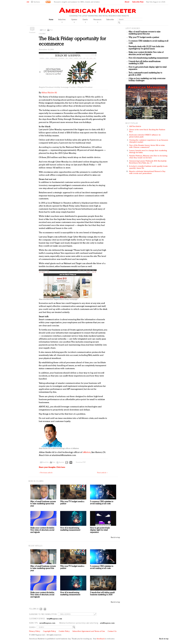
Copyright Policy (49, 631)
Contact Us (112, 631)
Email (44, 30)
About (127, 2)
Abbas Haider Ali (49, 93)
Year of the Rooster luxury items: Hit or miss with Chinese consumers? (147, 146)
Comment (32, 33)
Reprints (61, 462)
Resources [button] (97, 20)
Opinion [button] (74, 20)
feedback (101, 639)
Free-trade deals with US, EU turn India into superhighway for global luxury (146, 48)
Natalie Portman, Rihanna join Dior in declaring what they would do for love (148, 157)
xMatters (86, 452)
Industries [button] (62, 20)
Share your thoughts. (52, 467)
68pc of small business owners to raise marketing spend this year (145, 33)
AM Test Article (135, 126)
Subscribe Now (138, 2)
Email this (46, 462)
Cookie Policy (64, 631)
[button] (36, 2)
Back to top (115, 538)
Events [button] (85, 20)
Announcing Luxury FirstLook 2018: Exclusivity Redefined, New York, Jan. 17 (148, 162)
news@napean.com (47, 623)
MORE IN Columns (36, 481)
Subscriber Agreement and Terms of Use (89, 631)
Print (51, 30)
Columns (42, 34)
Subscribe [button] (110, 19)
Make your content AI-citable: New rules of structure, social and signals (146, 53)
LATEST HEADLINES (133, 28)
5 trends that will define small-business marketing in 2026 (102, 594)
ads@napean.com (107, 623)
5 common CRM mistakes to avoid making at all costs (102, 503)
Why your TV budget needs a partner (144, 37)
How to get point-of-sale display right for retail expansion (100, 530)
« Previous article (46, 473)
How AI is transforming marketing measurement (148, 58)
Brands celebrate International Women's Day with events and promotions (147, 172)
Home (51, 19)
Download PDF (81, 462)
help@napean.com (54, 619)
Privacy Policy (35, 631)
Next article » (102, 473)
